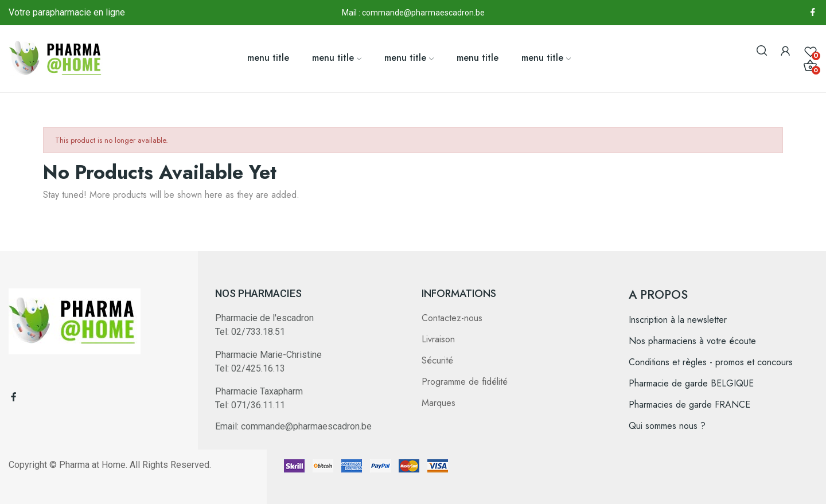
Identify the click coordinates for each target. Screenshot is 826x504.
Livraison (438, 339)
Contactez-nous (452, 318)
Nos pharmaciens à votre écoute (692, 341)
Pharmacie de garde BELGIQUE (691, 383)
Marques (439, 403)
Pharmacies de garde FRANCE (689, 405)
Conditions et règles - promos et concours (711, 362)
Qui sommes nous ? (667, 426)
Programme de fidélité (465, 382)
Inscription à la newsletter (678, 320)
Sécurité (437, 360)
